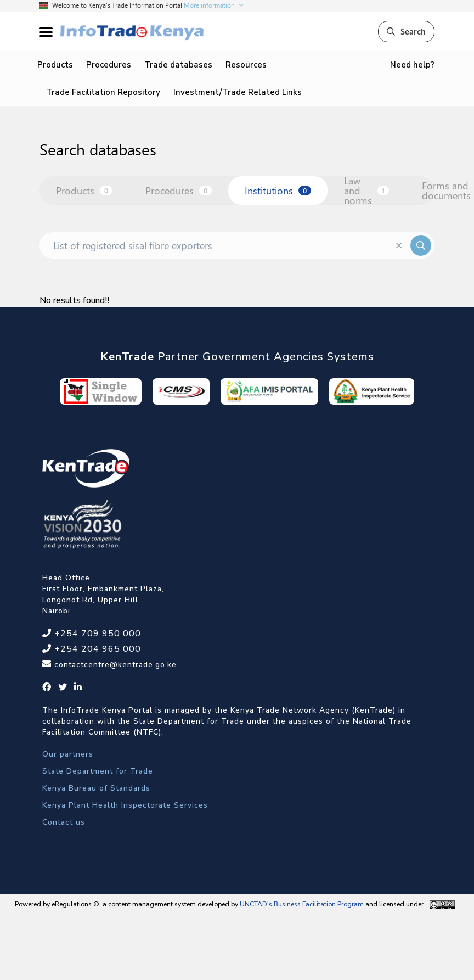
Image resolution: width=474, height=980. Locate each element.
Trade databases (178, 65)
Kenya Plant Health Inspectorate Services (125, 805)
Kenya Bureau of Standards (96, 788)
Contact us (64, 822)
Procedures (109, 65)
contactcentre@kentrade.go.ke (114, 665)
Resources (246, 65)
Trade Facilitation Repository (103, 92)
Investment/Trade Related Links (238, 92)
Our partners (68, 754)
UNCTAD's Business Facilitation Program (302, 904)
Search (406, 31)
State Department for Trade (98, 771)
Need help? (412, 65)
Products (55, 65)
